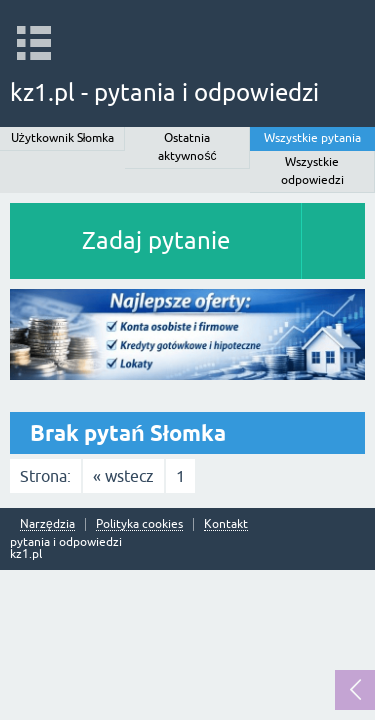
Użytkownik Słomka (63, 138)
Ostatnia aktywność (187, 147)
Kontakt (226, 524)
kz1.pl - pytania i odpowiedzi (164, 92)
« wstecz (123, 476)
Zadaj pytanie (156, 240)
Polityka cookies (139, 524)
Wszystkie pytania (312, 138)
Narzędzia (47, 524)
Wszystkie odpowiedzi (312, 171)
